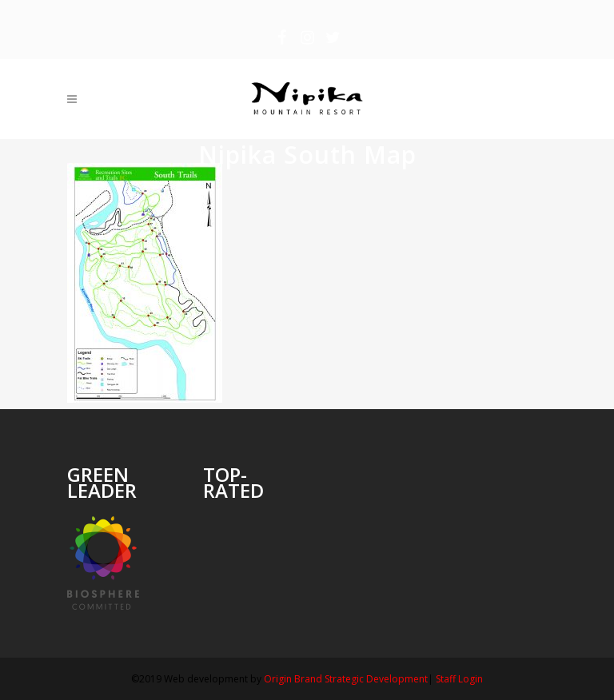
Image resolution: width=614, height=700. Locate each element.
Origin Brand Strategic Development (346, 679)
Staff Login (459, 679)
